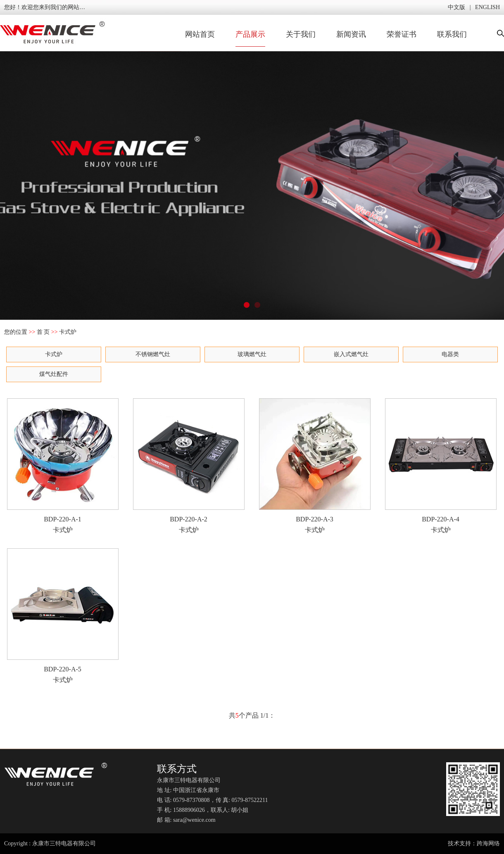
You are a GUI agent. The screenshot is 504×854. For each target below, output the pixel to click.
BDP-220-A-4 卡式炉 (441, 466)
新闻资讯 (351, 34)
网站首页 (200, 34)
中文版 (456, 7)
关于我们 (301, 34)
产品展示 (250, 34)
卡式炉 (54, 354)
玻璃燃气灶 (252, 354)
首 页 (43, 332)
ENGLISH (487, 7)
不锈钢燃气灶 (153, 354)
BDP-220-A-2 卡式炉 (189, 466)
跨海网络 (488, 843)
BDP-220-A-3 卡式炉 (315, 466)
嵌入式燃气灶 (351, 354)
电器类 (450, 354)
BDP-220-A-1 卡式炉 (63, 466)
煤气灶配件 (54, 374)
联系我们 (452, 34)
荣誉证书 (402, 34)
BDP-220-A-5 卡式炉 (63, 616)
